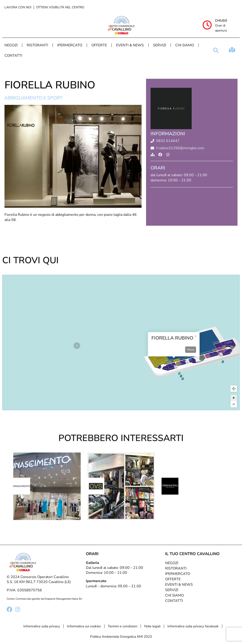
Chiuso (221, 21)
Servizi (160, 45)
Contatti (13, 56)
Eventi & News (130, 45)
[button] (216, 50)
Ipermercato (70, 45)
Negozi (11, 45)
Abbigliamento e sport (34, 98)
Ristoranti (37, 45)
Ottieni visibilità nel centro (60, 7)
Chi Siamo (185, 45)
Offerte (99, 45)
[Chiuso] (207, 25)
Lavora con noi (18, 7)
